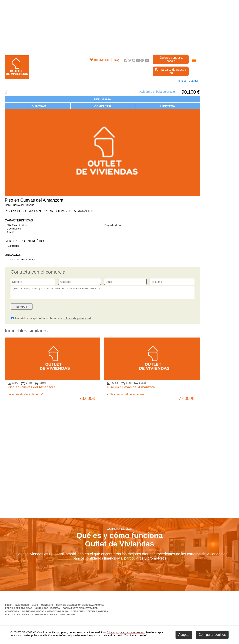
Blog (117, 60)
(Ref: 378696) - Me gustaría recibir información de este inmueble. (103, 294)
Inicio (9, 607)
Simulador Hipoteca (48, 610)
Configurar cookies (45, 617)
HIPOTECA (167, 106)
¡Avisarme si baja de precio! (157, 92)
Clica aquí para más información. (126, 632)
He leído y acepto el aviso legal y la (51, 321)
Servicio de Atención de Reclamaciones (80, 607)
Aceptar (184, 635)
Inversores (22, 607)
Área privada (68, 617)
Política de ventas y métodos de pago (45, 614)
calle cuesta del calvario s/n (26, 396)
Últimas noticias (98, 614)
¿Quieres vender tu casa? (171, 59)
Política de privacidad (19, 610)
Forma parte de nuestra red (171, 71)
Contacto (48, 607)
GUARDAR (37, 106)
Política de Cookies (17, 617)
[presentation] (166, 310)
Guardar (193, 81)
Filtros (182, 81)
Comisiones (12, 614)
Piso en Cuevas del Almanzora (32, 389)
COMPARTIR (103, 106)
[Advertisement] (102, 26)
